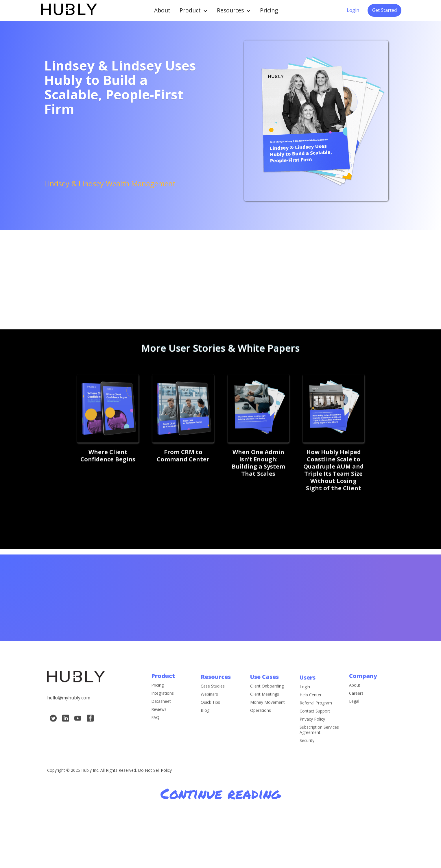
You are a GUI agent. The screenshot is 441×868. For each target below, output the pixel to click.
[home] (69, 10)
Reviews (159, 715)
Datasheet (161, 706)
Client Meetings (265, 704)
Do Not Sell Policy (155, 770)
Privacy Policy (312, 734)
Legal (354, 706)
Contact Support (315, 726)
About (162, 10)
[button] (194, 10)
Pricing (269, 10)
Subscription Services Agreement (319, 745)
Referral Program (316, 718)
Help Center (311, 710)
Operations (261, 720)
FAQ (155, 723)
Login (353, 10)
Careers (356, 698)
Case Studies (213, 696)
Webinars (209, 704)
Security (307, 756)
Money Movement (267, 712)
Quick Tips (210, 712)
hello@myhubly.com (69, 703)
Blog (205, 720)
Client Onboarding (267, 696)
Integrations (163, 698)
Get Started (384, 10)
